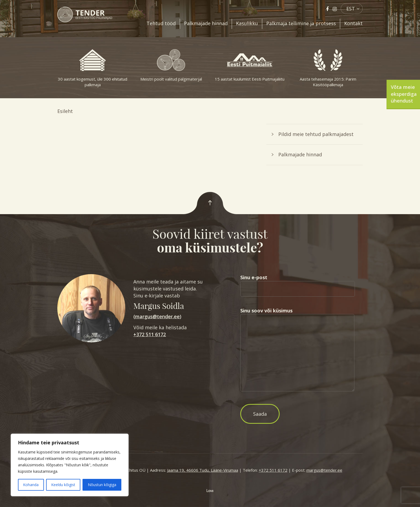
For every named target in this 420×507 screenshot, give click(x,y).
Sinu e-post (298, 283)
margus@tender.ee (157, 316)
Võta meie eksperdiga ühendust (404, 94)
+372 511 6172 (150, 334)
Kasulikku (247, 23)
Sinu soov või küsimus (297, 350)
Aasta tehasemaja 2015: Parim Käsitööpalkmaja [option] (328, 68)
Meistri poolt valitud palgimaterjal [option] (171, 65)
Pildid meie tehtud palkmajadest (316, 134)
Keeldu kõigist (63, 485)
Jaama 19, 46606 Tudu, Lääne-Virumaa (203, 470)
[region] (70, 465)
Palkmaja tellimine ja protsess (301, 23)
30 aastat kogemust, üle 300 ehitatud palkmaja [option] (93, 68)
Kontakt (353, 23)
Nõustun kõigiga (102, 485)
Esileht (65, 111)
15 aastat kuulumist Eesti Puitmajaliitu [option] (250, 65)
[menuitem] (352, 9)
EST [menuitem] (351, 9)
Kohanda (31, 485)
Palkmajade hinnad (206, 23)
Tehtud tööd (161, 23)
